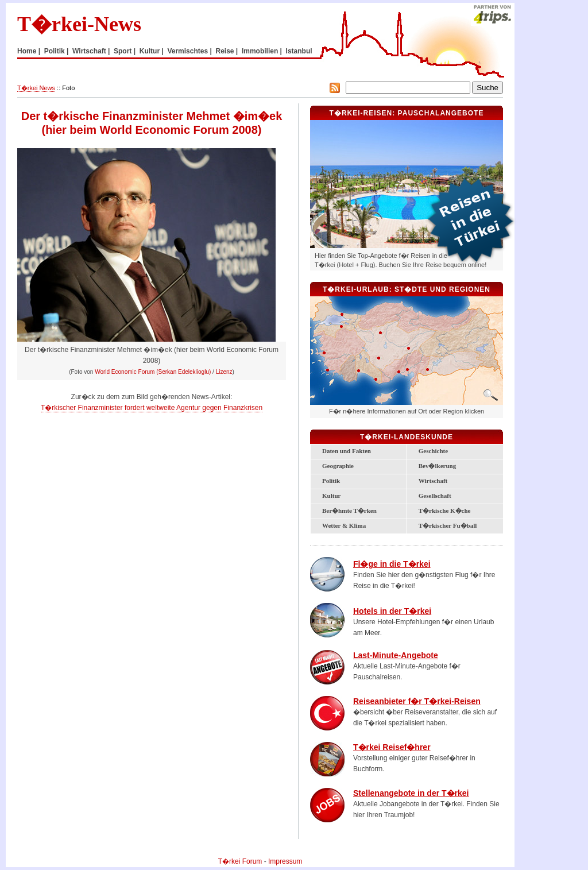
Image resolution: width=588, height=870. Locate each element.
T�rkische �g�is (339, 352)
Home (27, 51)
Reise (225, 51)
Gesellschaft (435, 496)
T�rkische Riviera (369, 367)
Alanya (376, 379)
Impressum (285, 861)
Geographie (338, 466)
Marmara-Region (337, 319)
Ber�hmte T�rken (349, 511)
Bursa (341, 326)
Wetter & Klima (344, 525)
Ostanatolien (459, 339)
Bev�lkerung (437, 466)
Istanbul (299, 51)
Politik (55, 51)
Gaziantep (428, 370)
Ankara (380, 333)
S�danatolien (454, 363)
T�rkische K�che (445, 511)
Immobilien (260, 51)
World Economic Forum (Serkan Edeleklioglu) (153, 372)
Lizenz (224, 372)
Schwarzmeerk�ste (418, 314)
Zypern (386, 397)
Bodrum (328, 370)
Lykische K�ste (348, 369)
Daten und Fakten (347, 451)
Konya (379, 358)
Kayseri (409, 348)
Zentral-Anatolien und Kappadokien (395, 345)
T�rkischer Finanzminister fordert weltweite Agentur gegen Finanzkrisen (152, 408)
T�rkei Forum (240, 861)
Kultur (150, 51)
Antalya (359, 371)
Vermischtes (187, 51)
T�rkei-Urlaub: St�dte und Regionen (407, 289)
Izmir (324, 353)
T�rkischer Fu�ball (448, 525)
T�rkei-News (79, 24)
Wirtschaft (89, 51)
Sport (123, 51)
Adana (407, 370)
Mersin (399, 372)
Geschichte (433, 451)
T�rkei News (36, 88)
